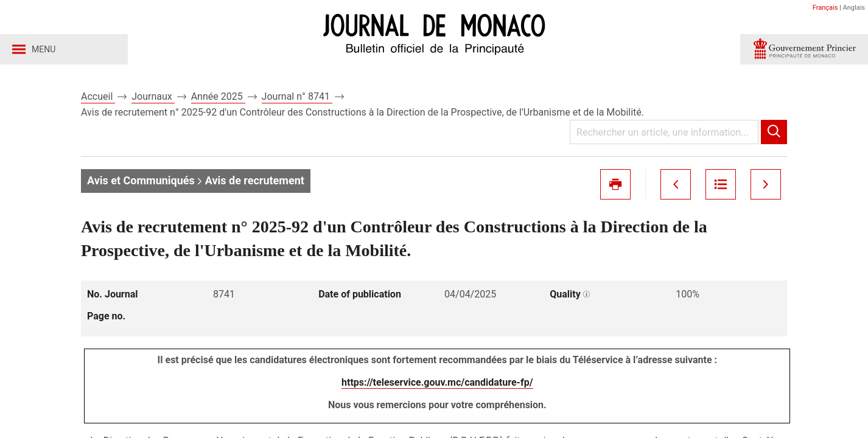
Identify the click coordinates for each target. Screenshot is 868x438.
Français (825, 8)
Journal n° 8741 (297, 96)
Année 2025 (218, 96)
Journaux (153, 96)
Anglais (854, 8)
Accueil (98, 96)
